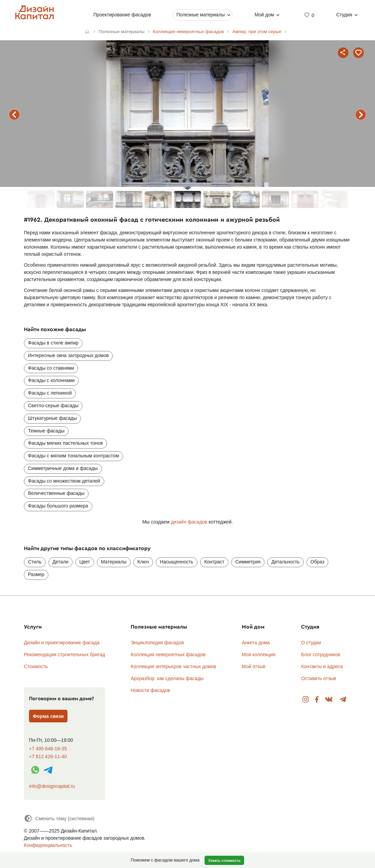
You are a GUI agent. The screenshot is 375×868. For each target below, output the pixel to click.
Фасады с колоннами (51, 380)
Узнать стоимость (224, 860)
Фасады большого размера (58, 506)
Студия (344, 15)
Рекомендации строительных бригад (64, 654)
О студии (311, 643)
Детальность (286, 562)
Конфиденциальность (48, 845)
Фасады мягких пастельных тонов (65, 443)
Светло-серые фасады (53, 406)
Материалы (114, 562)
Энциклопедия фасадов (157, 643)
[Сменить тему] (59, 818)
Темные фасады (46, 431)
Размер (36, 574)
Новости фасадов (150, 690)
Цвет (85, 562)
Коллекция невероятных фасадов (168, 654)
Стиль (35, 562)
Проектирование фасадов (122, 15)
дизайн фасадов (189, 522)
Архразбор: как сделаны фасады (167, 678)
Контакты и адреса (322, 666)
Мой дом (264, 15)
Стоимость (36, 666)
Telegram (343, 700)
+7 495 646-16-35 (48, 749)
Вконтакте (329, 700)
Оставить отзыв (319, 678)
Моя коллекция (259, 654)
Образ (318, 562)
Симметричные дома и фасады (63, 468)
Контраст (214, 562)
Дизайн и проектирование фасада (62, 643)
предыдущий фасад (14, 115)
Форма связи (48, 716)
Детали (61, 562)
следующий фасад (361, 115)
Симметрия (248, 562)
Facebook (317, 700)
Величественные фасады (56, 493)
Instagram (306, 700)
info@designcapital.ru (52, 786)
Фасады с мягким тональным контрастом (73, 456)
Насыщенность (177, 562)
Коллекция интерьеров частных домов (173, 666)
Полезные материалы (200, 15)
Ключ (143, 562)
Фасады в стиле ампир (53, 343)
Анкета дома (256, 643)
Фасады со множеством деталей (64, 481)
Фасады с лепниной (50, 393)
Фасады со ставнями (51, 368)
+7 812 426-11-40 (48, 757)
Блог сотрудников (321, 654)
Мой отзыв (253, 666)
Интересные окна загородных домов (68, 355)
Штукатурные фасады (52, 418)
